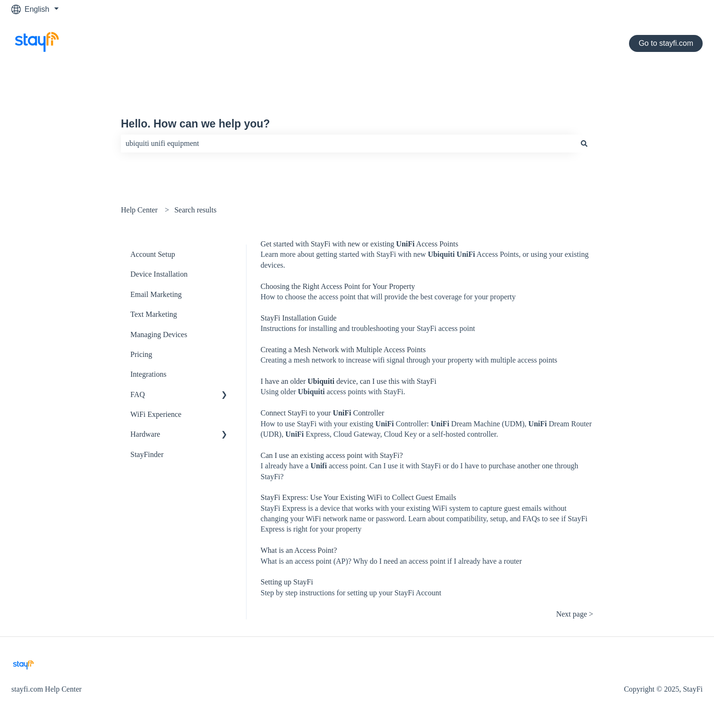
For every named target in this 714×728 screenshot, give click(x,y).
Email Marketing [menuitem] (156, 294)
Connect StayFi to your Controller (323, 413)
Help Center (139, 210)
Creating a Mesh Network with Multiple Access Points (343, 350)
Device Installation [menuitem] (159, 274)
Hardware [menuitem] (145, 434)
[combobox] (348, 144)
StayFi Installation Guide (299, 318)
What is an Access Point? (299, 550)
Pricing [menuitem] (141, 354)
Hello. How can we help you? (195, 124)
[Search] (584, 144)
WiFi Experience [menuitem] (156, 414)
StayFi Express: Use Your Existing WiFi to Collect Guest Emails (358, 497)
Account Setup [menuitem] (153, 254)
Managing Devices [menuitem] (159, 334)
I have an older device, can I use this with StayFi (348, 381)
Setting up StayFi (287, 582)
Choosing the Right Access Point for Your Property (338, 286)
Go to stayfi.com (666, 43)
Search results (195, 210)
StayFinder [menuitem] (147, 454)
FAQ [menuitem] (138, 394)
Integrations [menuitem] (148, 374)
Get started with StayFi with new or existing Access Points (360, 244)
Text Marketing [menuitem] (154, 314)
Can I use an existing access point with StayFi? (332, 455)
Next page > (575, 614)
